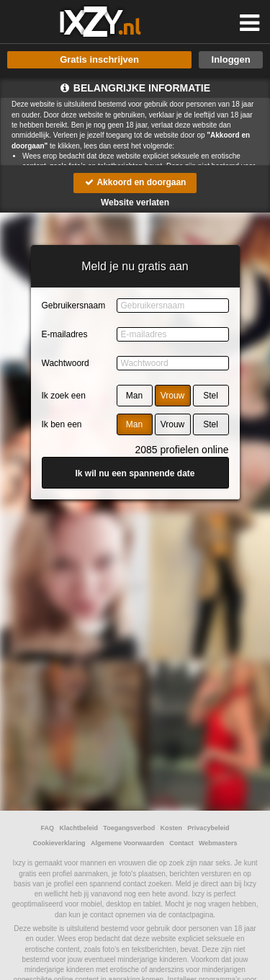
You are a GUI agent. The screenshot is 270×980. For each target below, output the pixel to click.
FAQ (48, 828)
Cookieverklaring (59, 843)
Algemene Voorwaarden (127, 843)
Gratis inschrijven (99, 59)
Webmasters (218, 843)
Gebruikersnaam (74, 306)
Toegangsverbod (129, 828)
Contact (181, 843)
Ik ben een (62, 424)
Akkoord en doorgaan (135, 182)
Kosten (172, 828)
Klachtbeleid (78, 828)
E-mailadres (65, 334)
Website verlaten (135, 202)
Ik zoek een (64, 396)
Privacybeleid (208, 828)
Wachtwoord (66, 363)
